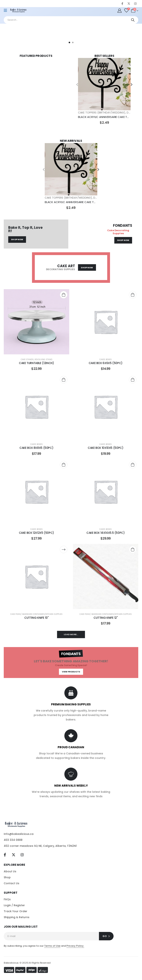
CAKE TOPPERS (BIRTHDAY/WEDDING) (102, 113)
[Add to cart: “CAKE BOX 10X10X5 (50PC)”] (133, 380)
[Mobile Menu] (7, 10)
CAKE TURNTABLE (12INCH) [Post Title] (36, 363)
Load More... (71, 634)
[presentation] (77, 84)
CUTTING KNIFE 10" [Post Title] (36, 618)
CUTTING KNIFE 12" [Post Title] (106, 618)
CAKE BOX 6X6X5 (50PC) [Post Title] (106, 363)
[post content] (36, 322)
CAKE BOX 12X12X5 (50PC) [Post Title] (36, 533)
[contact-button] (106, 936)
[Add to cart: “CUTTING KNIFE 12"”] (133, 549)
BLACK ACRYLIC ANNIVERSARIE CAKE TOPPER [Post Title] (107, 117)
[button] (69, 42)
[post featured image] (104, 84)
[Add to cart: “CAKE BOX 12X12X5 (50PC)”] (64, 465)
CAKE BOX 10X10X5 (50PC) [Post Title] (106, 448)
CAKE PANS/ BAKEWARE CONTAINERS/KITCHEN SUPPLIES (36, 614)
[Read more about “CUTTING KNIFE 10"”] (64, 549)
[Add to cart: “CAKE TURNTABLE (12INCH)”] (64, 295)
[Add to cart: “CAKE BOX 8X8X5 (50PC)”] (64, 380)
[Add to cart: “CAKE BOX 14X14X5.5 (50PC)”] (133, 465)
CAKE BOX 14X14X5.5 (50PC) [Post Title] (106, 533)
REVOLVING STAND (43, 359)
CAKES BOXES (106, 359)
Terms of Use (52, 946)
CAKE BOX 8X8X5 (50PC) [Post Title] (36, 448)
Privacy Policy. (75, 946)
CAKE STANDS (27, 359)
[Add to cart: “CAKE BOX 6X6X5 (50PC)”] (133, 295)
